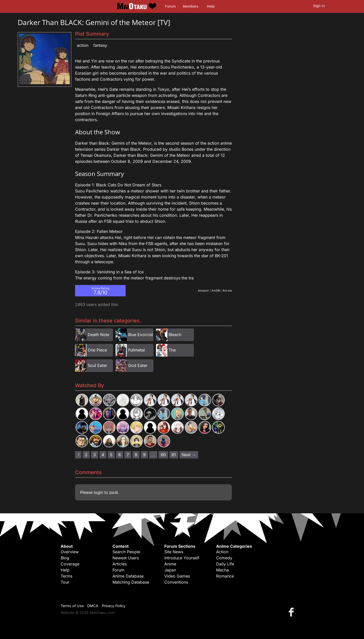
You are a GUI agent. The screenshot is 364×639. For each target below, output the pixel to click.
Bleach (175, 335)
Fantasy (100, 45)
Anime (170, 564)
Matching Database (131, 582)
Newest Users (126, 558)
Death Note (98, 335)
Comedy (224, 558)
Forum (170, 6)
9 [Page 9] (144, 455)
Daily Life (225, 564)
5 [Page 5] (111, 455)
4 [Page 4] (103, 455)
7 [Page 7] (128, 455)
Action (83, 45)
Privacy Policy (114, 606)
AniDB (216, 291)
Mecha (222, 570)
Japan (170, 570)
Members (191, 6)
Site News (174, 552)
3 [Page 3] (95, 455)
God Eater (138, 365)
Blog (65, 558)
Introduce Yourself (182, 558)
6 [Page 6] (120, 455)
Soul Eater (97, 365)
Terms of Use (72, 606)
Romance (225, 576)
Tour (65, 582)
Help (211, 6)
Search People (126, 552)
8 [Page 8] (136, 455)
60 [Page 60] (163, 455)
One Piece (97, 350)
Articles (120, 564)
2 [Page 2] (86, 455)
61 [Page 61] (174, 455)
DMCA (93, 606)
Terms (66, 576)
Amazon (203, 291)
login (98, 492)
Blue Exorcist (141, 335)
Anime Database (128, 576)
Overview (70, 552)
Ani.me (227, 291)
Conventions (176, 582)
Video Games (177, 576)
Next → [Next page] (189, 455)
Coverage (70, 564)
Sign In (319, 6)
